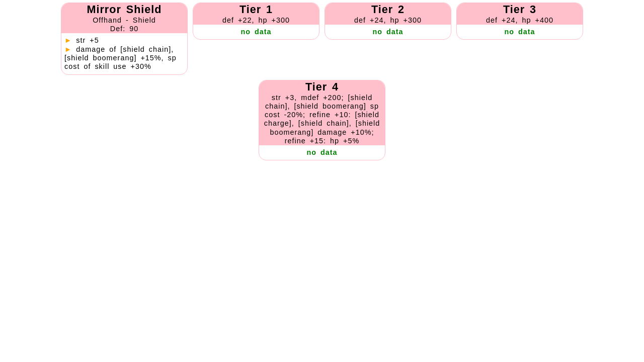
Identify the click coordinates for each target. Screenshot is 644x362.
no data (256, 32)
